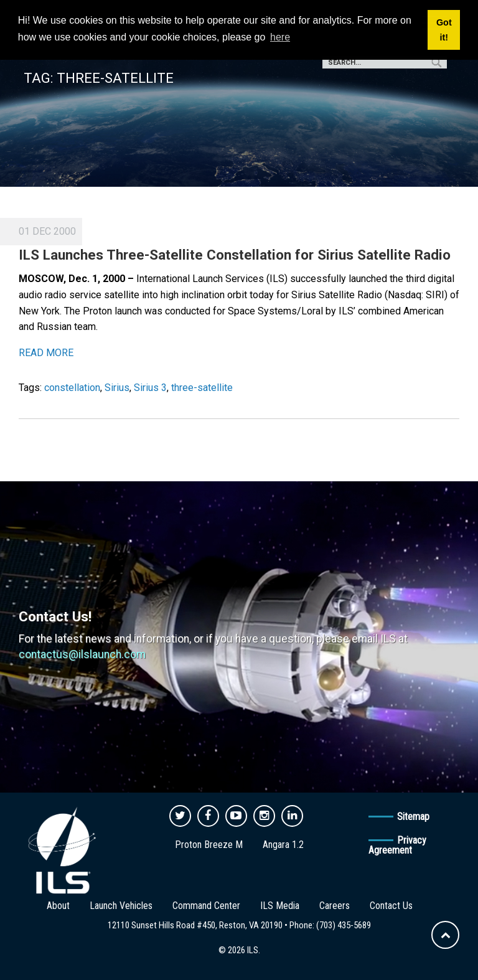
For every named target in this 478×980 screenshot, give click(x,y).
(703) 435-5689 (344, 925)
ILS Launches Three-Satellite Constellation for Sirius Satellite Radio (235, 255)
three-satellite (202, 388)
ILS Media (280, 906)
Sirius (117, 388)
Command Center (206, 906)
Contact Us (391, 906)
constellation (72, 388)
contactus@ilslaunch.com (82, 654)
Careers (335, 906)
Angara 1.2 (283, 845)
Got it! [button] (444, 30)
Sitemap (413, 817)
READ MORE (46, 353)
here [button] (280, 37)
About (58, 906)
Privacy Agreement (397, 845)
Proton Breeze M (209, 845)
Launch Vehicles (121, 906)
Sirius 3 (150, 388)
